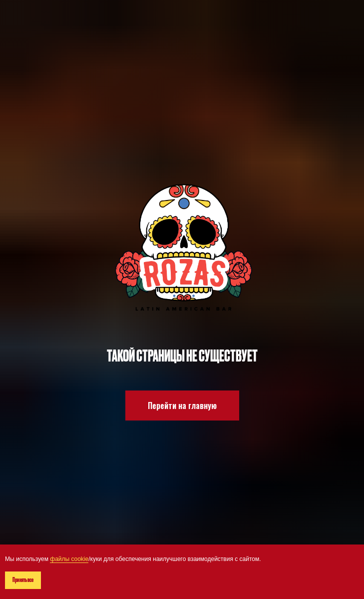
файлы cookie (69, 559)
